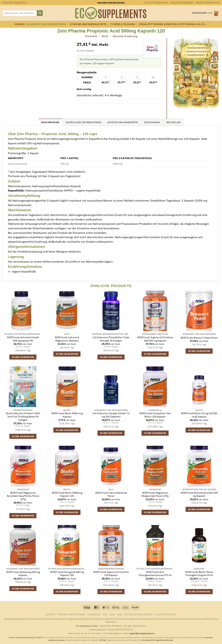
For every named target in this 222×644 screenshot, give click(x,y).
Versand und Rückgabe (182, 3)
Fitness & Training (124, 24)
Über (112, 614)
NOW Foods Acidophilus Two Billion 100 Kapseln (155, 415)
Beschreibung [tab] (50, 122)
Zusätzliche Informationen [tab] (83, 122)
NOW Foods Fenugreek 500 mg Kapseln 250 (67, 574)
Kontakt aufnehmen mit (208, 3)
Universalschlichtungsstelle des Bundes (157, 640)
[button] (15, 3)
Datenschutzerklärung (138, 614)
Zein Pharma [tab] (152, 122)
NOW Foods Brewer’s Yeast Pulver (199, 338)
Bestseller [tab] (174, 122)
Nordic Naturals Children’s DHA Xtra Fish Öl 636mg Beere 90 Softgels (23, 417)
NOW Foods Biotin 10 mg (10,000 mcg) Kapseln (199, 415)
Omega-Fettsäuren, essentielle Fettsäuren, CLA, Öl (173, 24)
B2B (120, 614)
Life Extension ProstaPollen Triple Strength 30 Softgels (111, 339)
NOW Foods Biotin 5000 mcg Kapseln (67, 415)
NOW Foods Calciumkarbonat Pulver (111, 494)
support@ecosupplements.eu (142, 633)
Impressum (94, 614)
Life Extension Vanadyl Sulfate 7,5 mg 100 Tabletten (111, 415)
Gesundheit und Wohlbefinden (47, 24)
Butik (105, 36)
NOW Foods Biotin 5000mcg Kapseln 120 (67, 494)
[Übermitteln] (40, 13)
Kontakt (50, 614)
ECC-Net (103, 640)
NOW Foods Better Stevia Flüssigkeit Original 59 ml (199, 574)
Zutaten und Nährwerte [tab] (123, 122)
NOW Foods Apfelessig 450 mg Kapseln (23, 574)
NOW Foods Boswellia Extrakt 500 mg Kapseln (199, 494)
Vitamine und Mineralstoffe (89, 24)
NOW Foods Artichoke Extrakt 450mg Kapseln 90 (23, 339)
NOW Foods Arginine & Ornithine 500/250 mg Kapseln (155, 339)
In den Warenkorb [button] (23, 357)
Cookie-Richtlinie (166, 614)
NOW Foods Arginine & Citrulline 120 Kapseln (111, 574)
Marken (20, 24)
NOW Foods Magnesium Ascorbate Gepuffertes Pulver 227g (23, 496)
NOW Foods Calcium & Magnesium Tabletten (67, 339)
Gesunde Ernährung (125, 36)
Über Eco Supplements (156, 3)
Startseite (91, 36)
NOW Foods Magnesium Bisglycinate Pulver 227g (155, 494)
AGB (105, 614)
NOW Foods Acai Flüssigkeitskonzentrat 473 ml (155, 574)
